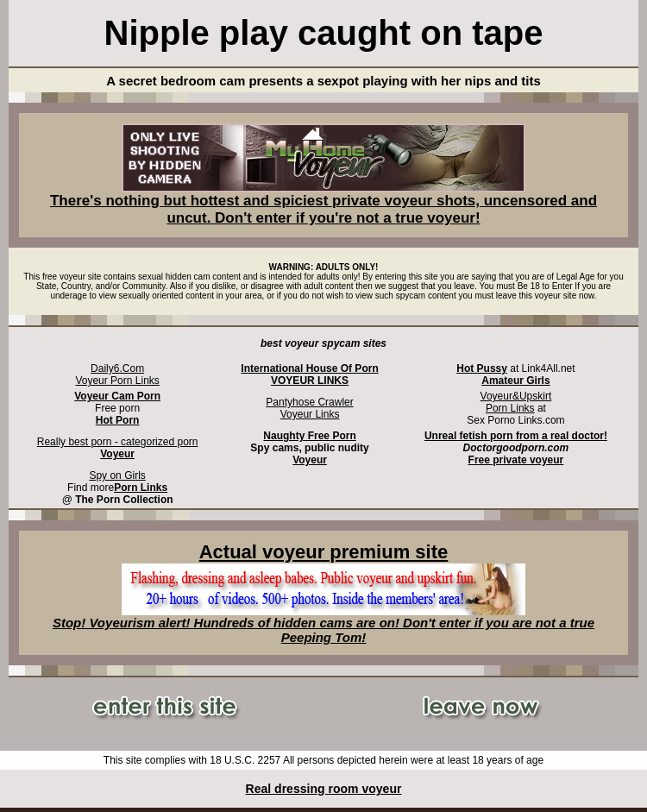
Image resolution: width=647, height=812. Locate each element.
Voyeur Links (310, 414)
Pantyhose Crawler (309, 402)
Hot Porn (118, 420)
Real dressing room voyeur (324, 789)
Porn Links (510, 408)
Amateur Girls (515, 381)
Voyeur (310, 460)
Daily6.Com (117, 368)
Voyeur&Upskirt (516, 396)
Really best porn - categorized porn (118, 442)
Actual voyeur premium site (324, 552)
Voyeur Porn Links (117, 381)
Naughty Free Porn (309, 436)
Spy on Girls (117, 475)
